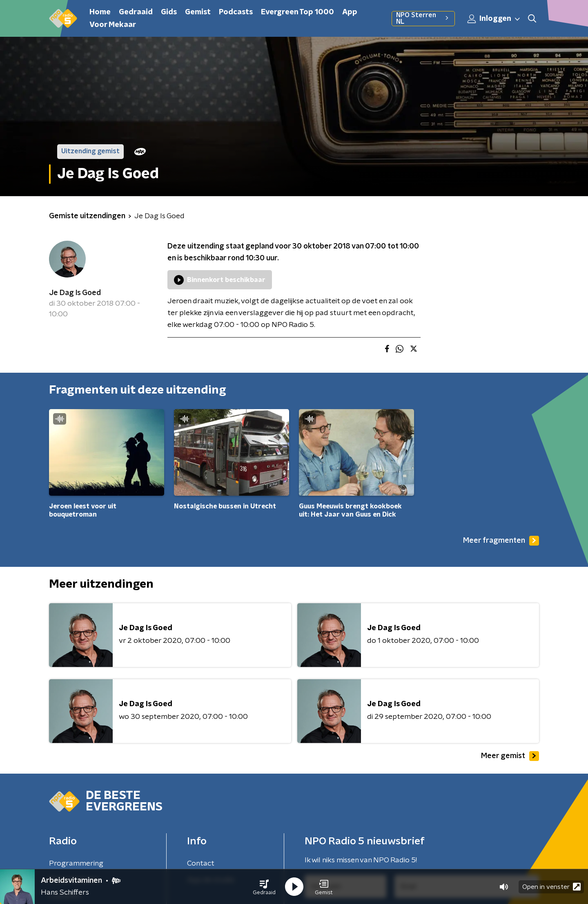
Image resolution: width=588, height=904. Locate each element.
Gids (169, 12)
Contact (201, 864)
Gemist (198, 12)
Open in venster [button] (551, 887)
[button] (264, 887)
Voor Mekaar (113, 25)
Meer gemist (510, 756)
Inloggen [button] (494, 19)
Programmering (76, 864)
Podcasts (236, 12)
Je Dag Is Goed (75, 293)
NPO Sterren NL (423, 18)
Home (100, 12)
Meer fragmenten (501, 541)
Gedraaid (136, 12)
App (350, 12)
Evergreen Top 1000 (297, 12)
